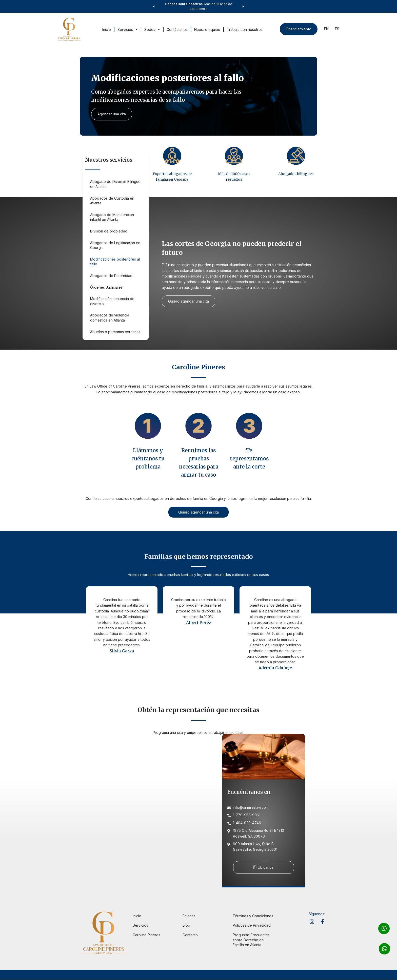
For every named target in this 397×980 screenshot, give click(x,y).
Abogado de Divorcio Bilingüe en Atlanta (115, 184)
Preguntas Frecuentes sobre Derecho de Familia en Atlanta (251, 940)
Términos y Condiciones (253, 916)
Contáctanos (177, 29)
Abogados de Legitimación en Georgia (115, 245)
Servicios (127, 29)
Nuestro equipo (207, 29)
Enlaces (189, 916)
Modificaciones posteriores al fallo (115, 262)
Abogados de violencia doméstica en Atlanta (110, 318)
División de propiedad (109, 231)
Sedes (152, 29)
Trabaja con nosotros (244, 29)
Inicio (106, 29)
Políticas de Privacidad (252, 925)
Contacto (190, 935)
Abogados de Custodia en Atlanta (112, 201)
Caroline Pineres (146, 935)
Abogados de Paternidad (111, 276)
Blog (186, 925)
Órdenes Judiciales (106, 287)
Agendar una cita (112, 114)
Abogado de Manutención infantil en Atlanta (112, 217)
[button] (154, 6)
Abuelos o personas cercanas (115, 332)
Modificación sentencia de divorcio (112, 301)
